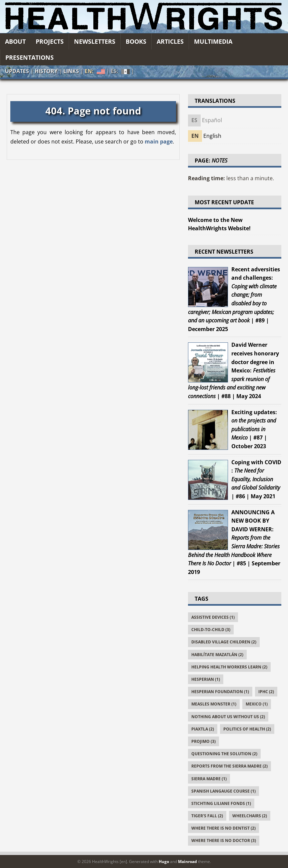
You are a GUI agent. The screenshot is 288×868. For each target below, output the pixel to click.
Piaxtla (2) (203, 729)
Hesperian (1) (206, 679)
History (46, 71)
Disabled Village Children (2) (224, 642)
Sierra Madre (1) (209, 779)
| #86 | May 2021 (256, 479)
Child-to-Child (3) (211, 630)
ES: (120, 72)
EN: (95, 71)
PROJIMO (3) (203, 741)
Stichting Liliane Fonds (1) (221, 803)
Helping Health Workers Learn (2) (229, 667)
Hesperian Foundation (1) (220, 692)
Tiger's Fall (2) (207, 816)
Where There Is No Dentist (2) (223, 828)
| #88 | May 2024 (233, 370)
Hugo (164, 861)
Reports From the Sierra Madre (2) (229, 766)
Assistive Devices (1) (213, 617)
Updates (17, 71)
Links (71, 71)
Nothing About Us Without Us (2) (228, 717)
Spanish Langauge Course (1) (223, 791)
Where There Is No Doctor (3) (224, 840)
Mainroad (187, 861)
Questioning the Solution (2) (224, 754)
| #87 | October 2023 (254, 429)
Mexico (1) (257, 704)
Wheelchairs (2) (250, 816)
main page (159, 141)
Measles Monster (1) (214, 704)
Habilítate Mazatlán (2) (217, 655)
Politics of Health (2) (247, 729)
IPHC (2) (266, 692)
